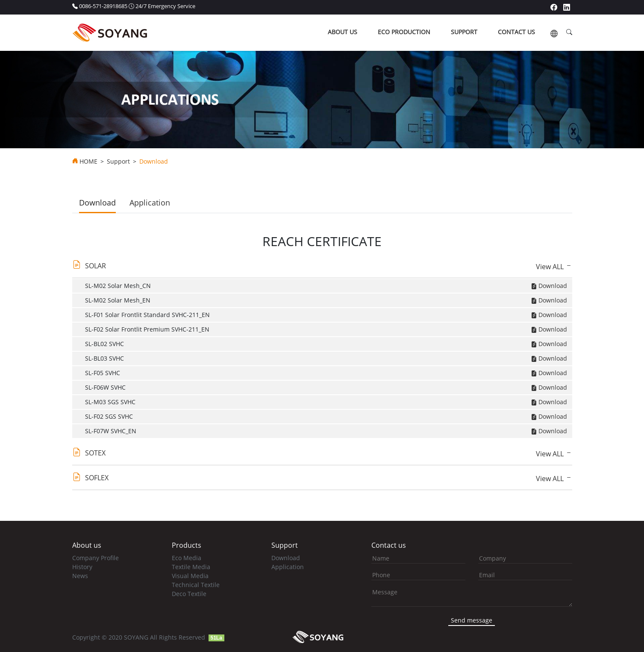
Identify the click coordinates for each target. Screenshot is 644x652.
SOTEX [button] (95, 453)
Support (118, 162)
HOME (88, 162)
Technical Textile (196, 585)
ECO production (404, 32)
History (82, 567)
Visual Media (190, 576)
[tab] (322, 268)
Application (150, 203)
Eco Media (187, 558)
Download (97, 203)
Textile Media (191, 567)
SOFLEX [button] (97, 478)
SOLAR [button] (96, 266)
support (464, 32)
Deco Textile (189, 594)
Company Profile (96, 558)
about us (343, 32)
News (80, 576)
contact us (516, 32)
